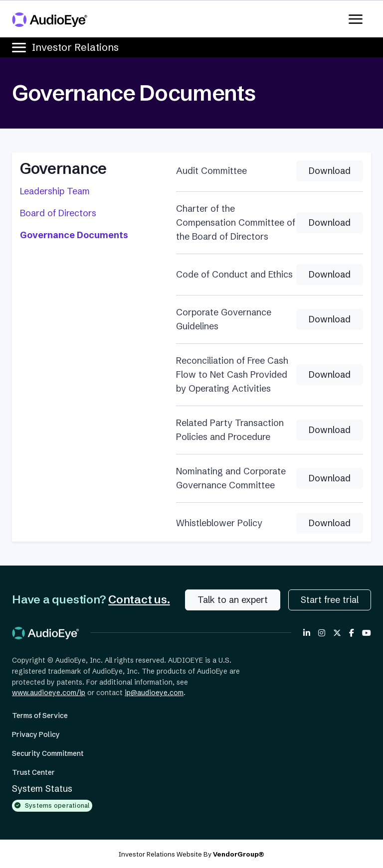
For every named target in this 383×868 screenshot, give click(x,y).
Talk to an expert (233, 600)
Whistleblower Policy (219, 523)
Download (330, 171)
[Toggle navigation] (359, 19)
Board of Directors (58, 213)
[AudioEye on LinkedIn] (307, 633)
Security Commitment (48, 753)
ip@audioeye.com (154, 693)
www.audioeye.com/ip (49, 693)
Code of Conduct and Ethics (234, 274)
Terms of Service (40, 716)
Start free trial (330, 600)
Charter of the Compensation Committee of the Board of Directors (236, 222)
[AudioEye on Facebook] (352, 633)
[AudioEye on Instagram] (322, 633)
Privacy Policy (36, 734)
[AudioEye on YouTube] (367, 633)
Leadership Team (55, 191)
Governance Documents (74, 235)
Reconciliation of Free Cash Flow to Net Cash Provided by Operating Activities (232, 374)
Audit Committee (211, 171)
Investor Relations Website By (191, 854)
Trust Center (33, 772)
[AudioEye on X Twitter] (337, 633)
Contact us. (139, 599)
